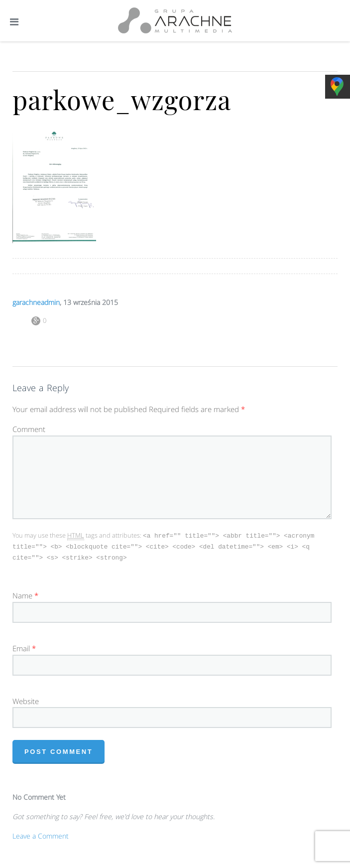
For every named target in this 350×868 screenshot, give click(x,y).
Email (21, 647)
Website (26, 700)
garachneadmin (36, 302)
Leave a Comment (41, 834)
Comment (29, 429)
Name (22, 594)
